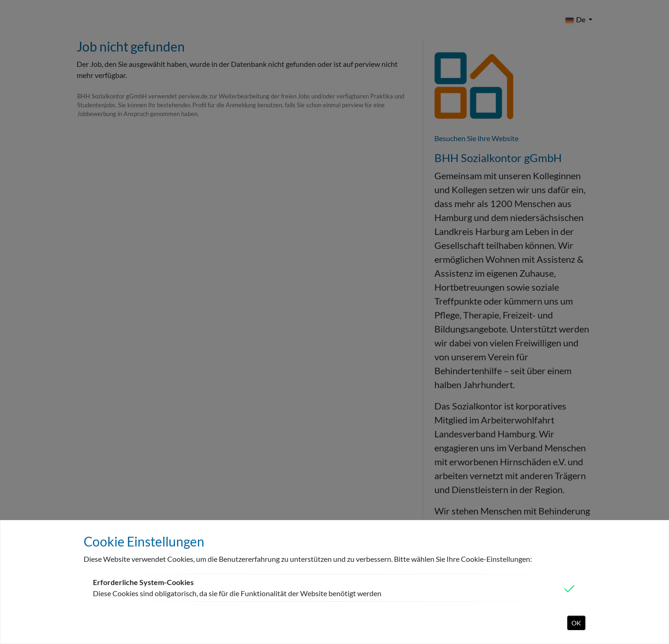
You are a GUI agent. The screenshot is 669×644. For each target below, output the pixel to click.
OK (576, 623)
